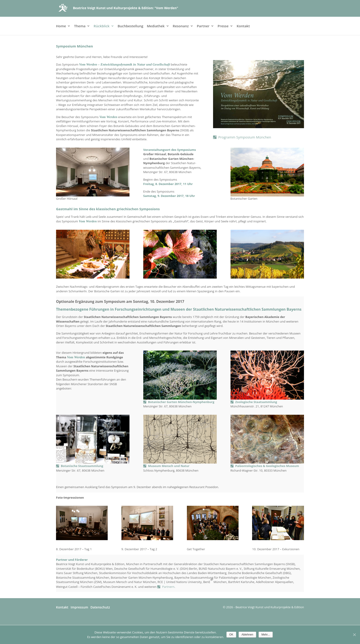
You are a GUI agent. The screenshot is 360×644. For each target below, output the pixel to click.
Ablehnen (247, 635)
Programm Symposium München (245, 137)
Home (61, 26)
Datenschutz (100, 607)
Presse (223, 26)
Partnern (168, 587)
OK (231, 635)
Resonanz (181, 26)
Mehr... (266, 635)
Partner (203, 26)
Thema (80, 26)
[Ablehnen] (354, 635)
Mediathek (156, 26)
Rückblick (102, 26)
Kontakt (243, 26)
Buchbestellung (130, 26)
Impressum (79, 607)
